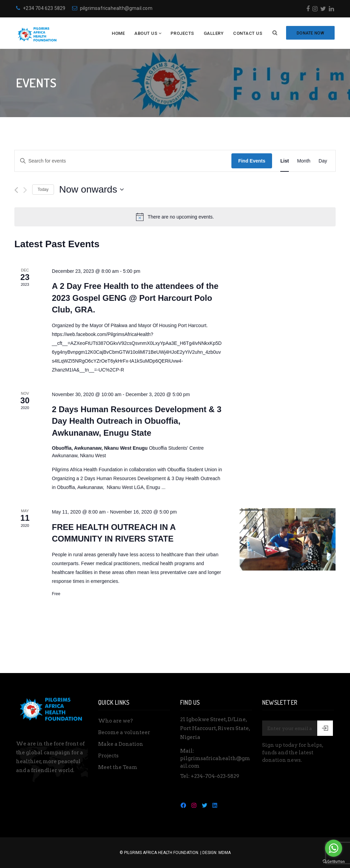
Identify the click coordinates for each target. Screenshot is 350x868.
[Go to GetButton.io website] (334, 861)
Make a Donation (121, 744)
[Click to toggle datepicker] (91, 190)
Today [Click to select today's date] (43, 190)
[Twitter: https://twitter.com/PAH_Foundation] (205, 805)
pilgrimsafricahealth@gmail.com (112, 8)
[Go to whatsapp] (334, 848)
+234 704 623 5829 (41, 8)
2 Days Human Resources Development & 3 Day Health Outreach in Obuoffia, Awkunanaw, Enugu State (137, 421)
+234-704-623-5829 (215, 776)
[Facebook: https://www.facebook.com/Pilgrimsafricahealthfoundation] (183, 805)
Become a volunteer (124, 732)
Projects (182, 33)
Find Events (252, 161)
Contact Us (248, 33)
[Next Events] (25, 190)
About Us (146, 33)
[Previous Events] (16, 190)
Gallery (214, 33)
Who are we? (116, 721)
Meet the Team (118, 767)
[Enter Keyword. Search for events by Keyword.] (123, 161)
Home (118, 33)
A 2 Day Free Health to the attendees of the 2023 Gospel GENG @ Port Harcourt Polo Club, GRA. (135, 298)
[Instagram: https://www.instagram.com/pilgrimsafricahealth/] (194, 805)
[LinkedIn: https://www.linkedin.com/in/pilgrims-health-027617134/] (215, 805)
